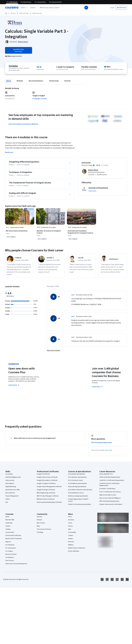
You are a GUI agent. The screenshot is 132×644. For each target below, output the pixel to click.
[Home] (6, 13)
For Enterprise (10, 545)
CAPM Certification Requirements (110, 477)
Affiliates (71, 545)
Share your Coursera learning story (16, 564)
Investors (71, 520)
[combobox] (59, 8)
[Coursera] (12, 8)
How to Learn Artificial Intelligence (110, 498)
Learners (40, 517)
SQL (7, 502)
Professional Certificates (13, 535)
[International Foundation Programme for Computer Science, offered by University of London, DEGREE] (82, 232)
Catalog (8, 529)
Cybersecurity (10, 480)
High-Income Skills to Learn (108, 495)
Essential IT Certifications (107, 489)
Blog (38, 526)
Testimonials (54, 81)
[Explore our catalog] (24, 8)
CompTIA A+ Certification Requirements (112, 480)
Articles (71, 539)
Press (70, 517)
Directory (71, 542)
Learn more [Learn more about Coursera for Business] (97, 387)
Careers (8, 526)
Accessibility (72, 532)
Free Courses (10, 561)
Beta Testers (41, 523)
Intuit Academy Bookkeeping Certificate (49, 502)
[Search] (86, 8)
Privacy (70, 526)
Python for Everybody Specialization (80, 504)
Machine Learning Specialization (78, 496)
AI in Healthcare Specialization (77, 483)
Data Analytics (10, 483)
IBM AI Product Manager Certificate (48, 496)
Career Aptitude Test (106, 474)
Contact (71, 535)
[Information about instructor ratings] (94, 165)
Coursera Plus (10, 532)
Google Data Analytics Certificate (47, 480)
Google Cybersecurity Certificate (47, 477)
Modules (20, 81)
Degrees (8, 542)
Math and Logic (24, 13)
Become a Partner (11, 554)
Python (8, 499)
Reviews (68, 81)
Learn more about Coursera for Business (23, 124)
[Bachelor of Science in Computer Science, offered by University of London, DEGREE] (51, 232)
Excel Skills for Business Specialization (80, 490)
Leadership (9, 523)
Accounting (9, 474)
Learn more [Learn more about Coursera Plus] (14, 385)
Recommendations (36, 81)
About (9, 81)
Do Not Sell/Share (74, 551)
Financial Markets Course (76, 493)
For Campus (9, 551)
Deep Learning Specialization (77, 487)
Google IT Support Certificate (46, 483)
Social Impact (10, 557)
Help (70, 529)
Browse (13, 13)
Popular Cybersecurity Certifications (111, 504)
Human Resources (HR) (12, 490)
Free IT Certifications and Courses (110, 492)
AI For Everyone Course (75, 480)
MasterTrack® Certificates (14, 539)
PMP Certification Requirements (109, 501)
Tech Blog (40, 532)
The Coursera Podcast (44, 529)
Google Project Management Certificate (49, 487)
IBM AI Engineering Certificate (46, 493)
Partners (39, 520)
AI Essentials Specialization (77, 474)
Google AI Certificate (43, 474)
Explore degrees (57, 383)
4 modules (13, 66)
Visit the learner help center (102, 442)
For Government (11, 548)
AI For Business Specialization (77, 477)
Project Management (12, 496)
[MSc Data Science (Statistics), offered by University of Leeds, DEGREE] (20, 231)
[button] (33, 8)
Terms (70, 523)
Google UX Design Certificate (46, 490)
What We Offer (10, 520)
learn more (109, 450)
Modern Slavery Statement (77, 548)
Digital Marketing (11, 487)
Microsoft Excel (10, 493)
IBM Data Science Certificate (46, 499)
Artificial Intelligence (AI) (13, 477)
